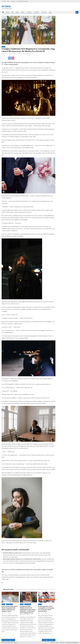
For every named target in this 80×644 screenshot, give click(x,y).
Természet (29, 12)
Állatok (23, 12)
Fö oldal (4, 1)
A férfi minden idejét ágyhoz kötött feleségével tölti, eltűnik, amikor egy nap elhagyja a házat (10, 609)
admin (12, 54)
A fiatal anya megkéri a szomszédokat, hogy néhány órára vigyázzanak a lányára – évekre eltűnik (9, 640)
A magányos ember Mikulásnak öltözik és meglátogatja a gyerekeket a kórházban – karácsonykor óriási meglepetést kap (28, 610)
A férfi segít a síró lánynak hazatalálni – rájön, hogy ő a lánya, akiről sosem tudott (49, 640)
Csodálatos (36, 12)
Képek (17, 12)
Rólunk (9, 1)
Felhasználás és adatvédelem (22, 1)
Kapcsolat (13, 1)
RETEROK (6, 6)
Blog (13, 12)
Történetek (44, 12)
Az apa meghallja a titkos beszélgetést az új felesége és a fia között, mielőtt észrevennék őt (46, 609)
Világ (50, 12)
